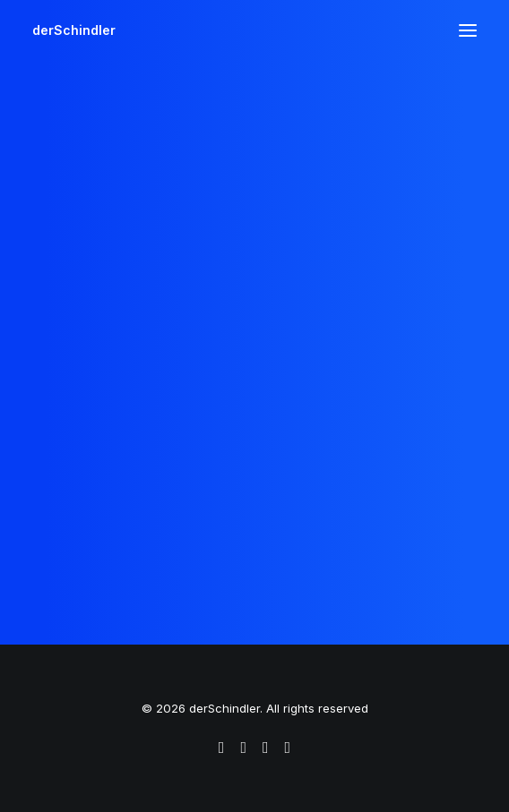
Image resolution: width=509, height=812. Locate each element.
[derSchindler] (74, 30)
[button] (468, 30)
